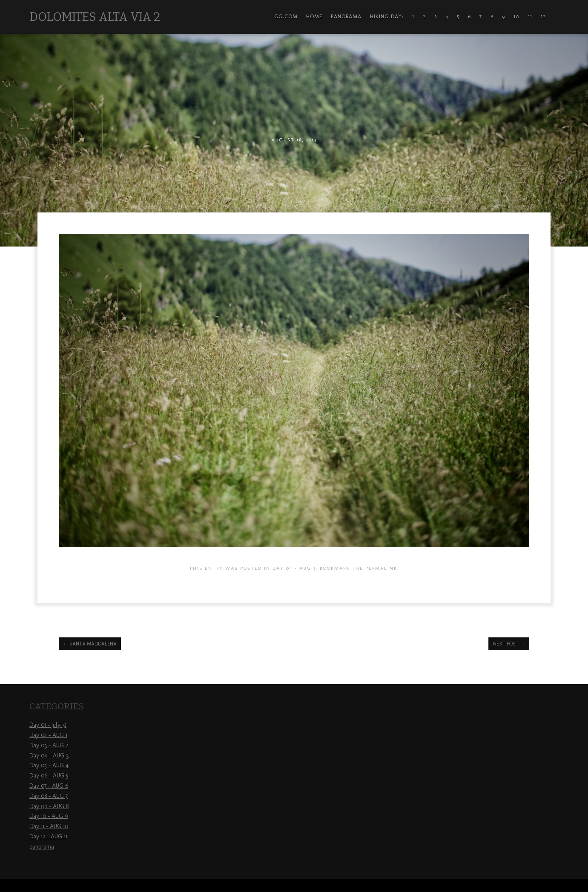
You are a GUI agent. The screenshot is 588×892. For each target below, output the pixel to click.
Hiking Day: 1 (392, 16)
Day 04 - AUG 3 (294, 568)
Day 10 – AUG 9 (49, 816)
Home (314, 16)
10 (516, 16)
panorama (42, 847)
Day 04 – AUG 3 (49, 756)
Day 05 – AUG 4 (49, 765)
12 (543, 16)
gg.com (286, 16)
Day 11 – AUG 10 (49, 826)
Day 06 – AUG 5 (49, 776)
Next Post (509, 644)
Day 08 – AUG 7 (49, 796)
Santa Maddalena (90, 644)
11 (530, 16)
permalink (381, 568)
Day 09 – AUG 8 (49, 806)
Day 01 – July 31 (48, 725)
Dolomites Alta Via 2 (95, 17)
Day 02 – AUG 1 (48, 735)
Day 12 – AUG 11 (48, 836)
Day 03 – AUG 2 (49, 745)
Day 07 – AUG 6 (49, 786)
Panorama (346, 16)
